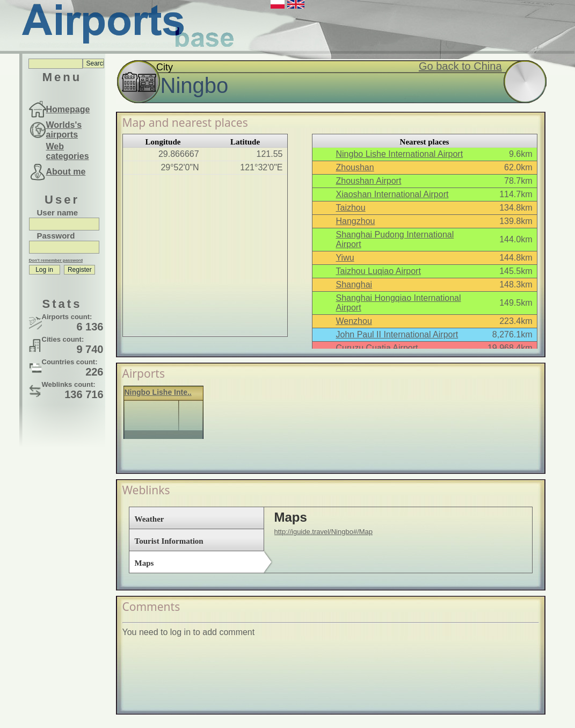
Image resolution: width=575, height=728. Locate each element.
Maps (144, 563)
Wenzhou (354, 321)
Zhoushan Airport (369, 181)
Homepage (68, 109)
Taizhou (351, 208)
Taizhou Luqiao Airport (379, 271)
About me (66, 172)
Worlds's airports (64, 130)
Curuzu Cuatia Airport (377, 348)
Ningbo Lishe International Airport (400, 154)
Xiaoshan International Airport (392, 194)
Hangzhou (356, 221)
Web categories (68, 151)
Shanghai (354, 284)
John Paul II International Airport (397, 334)
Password (56, 236)
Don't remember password (56, 260)
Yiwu (345, 258)
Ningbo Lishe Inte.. (158, 392)
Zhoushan (355, 167)
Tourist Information (169, 541)
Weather (150, 519)
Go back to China (460, 66)
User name (58, 212)
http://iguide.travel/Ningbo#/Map (324, 532)
